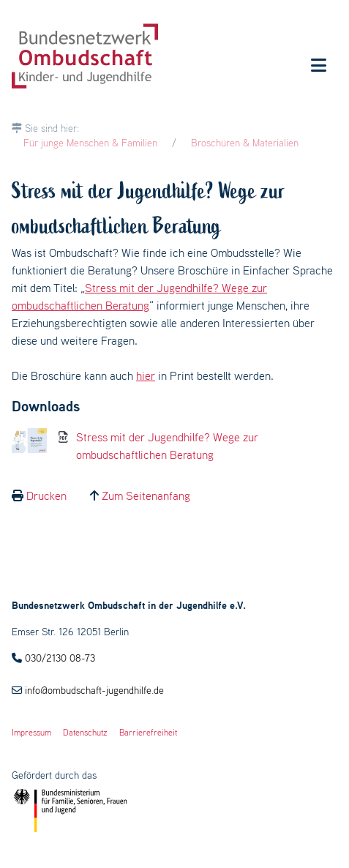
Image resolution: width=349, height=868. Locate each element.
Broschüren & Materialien (245, 143)
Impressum (31, 732)
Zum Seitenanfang (146, 495)
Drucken (46, 495)
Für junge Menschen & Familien (90, 143)
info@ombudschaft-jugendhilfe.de (94, 690)
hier (146, 375)
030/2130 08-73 (60, 658)
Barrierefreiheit (148, 732)
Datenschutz (85, 732)
